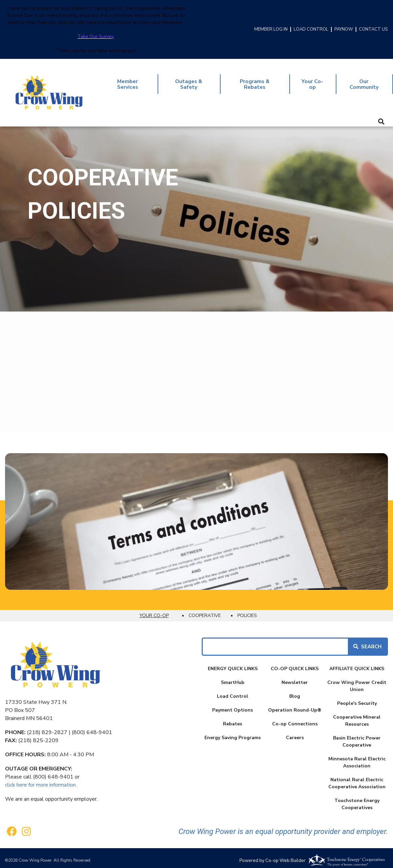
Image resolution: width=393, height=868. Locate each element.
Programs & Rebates (256, 82)
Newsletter (295, 678)
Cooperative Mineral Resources (357, 716)
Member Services (128, 82)
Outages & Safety (190, 82)
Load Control (233, 692)
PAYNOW (344, 30)
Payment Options (233, 705)
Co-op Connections (295, 719)
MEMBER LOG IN (271, 30)
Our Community (365, 82)
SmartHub (233, 678)
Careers (295, 733)
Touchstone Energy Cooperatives (357, 799)
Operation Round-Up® (295, 705)
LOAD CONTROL (311, 30)
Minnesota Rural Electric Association (357, 758)
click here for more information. (41, 780)
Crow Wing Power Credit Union (357, 681)
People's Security (357, 699)
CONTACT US (373, 30)
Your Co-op (314, 82)
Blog (295, 692)
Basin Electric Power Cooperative (357, 737)
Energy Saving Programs (233, 733)
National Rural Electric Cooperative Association (357, 779)
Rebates (233, 719)
